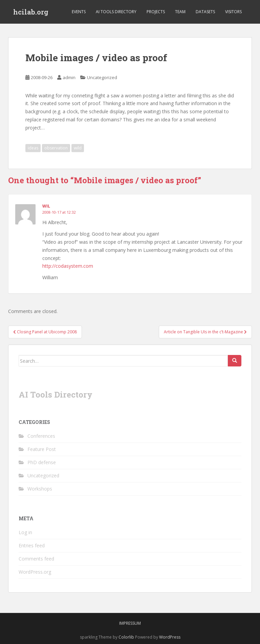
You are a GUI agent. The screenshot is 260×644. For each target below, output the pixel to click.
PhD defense (42, 462)
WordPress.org (35, 572)
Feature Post (42, 449)
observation (56, 148)
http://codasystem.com (68, 266)
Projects (156, 12)
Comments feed (36, 559)
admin (69, 77)
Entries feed (32, 545)
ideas (33, 148)
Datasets (205, 12)
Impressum (130, 623)
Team (180, 12)
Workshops (40, 489)
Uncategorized (102, 77)
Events (79, 12)
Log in (25, 532)
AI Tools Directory (116, 12)
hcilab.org (31, 12)
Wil (46, 206)
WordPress (170, 637)
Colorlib (126, 637)
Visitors (233, 12)
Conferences (41, 436)
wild (78, 148)
